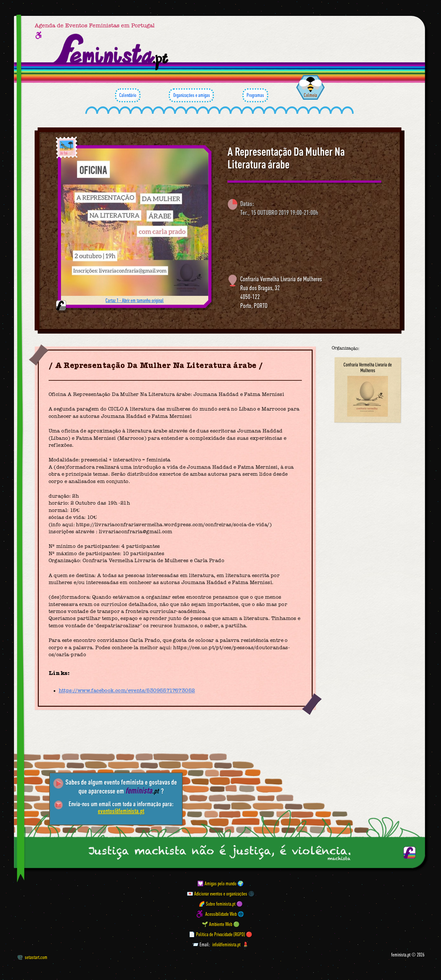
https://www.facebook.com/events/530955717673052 (127, 691)
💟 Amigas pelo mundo (217, 883)
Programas (255, 95)
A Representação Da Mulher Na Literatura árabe (286, 158)
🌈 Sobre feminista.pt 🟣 (221, 904)
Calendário (128, 95)
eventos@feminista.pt (121, 811)
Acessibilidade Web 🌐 (225, 914)
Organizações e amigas (191, 95)
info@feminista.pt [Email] (226, 944)
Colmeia (310, 95)
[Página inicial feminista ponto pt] (111, 52)
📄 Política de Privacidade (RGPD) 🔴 (221, 934)
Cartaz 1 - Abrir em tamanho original (135, 300)
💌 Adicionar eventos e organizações (217, 894)
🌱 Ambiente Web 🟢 (221, 924)
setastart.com (32, 957)
